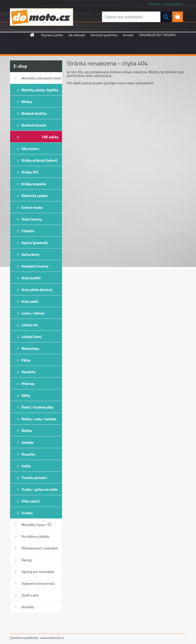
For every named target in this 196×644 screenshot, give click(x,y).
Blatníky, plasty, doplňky (40, 90)
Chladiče (28, 231)
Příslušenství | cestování (40, 548)
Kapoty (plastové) (35, 243)
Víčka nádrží (31, 501)
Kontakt (128, 35)
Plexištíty (29, 372)
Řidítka (27, 431)
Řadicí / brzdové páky (38, 407)
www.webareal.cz (52, 638)
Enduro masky (32, 207)
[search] (166, 17)
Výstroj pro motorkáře (38, 572)
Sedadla (28, 443)
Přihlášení (155, 4)
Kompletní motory (35, 266)
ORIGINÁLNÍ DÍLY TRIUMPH (157, 35)
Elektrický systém (35, 196)
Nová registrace (173, 4)
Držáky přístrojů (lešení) (40, 160)
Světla (26, 466)
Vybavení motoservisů (38, 584)
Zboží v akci (30, 595)
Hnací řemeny (32, 219)
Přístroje (28, 384)
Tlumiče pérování (34, 478)
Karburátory (31, 254)
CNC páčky (50, 137)
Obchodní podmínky (104, 35)
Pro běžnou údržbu (36, 537)
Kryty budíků (31, 278)
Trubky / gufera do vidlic (40, 490)
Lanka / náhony (33, 313)
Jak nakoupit (77, 35)
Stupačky (28, 454)
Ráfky (26, 396)
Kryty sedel (30, 301)
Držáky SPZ (30, 172)
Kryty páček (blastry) (37, 290)
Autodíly (28, 607)
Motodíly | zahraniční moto (41, 78)
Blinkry (27, 102)
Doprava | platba (52, 35)
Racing (27, 560)
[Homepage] (32, 35)
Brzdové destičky (34, 113)
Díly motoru (30, 149)
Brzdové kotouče (34, 125)
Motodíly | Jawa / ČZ (37, 525)
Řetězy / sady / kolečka (39, 419)
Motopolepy (31, 348)
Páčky (26, 360)
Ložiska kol (30, 325)
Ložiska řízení (32, 337)
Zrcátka (27, 513)
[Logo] (41, 17)
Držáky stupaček (34, 184)
